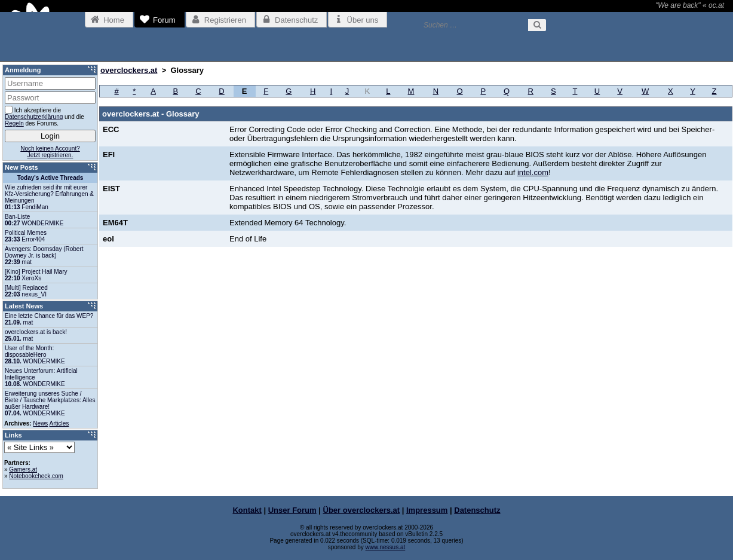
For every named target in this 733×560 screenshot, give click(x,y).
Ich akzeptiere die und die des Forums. (45, 116)
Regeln (14, 123)
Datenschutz (477, 510)
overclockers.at (129, 70)
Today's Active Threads (50, 178)
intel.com (533, 172)
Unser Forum (292, 510)
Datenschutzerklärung (34, 117)
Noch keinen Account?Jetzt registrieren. (50, 152)
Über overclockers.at (362, 510)
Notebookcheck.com (36, 476)
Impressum (427, 510)
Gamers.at (23, 469)
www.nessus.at (386, 547)
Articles (59, 423)
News (40, 423)
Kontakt (247, 510)
